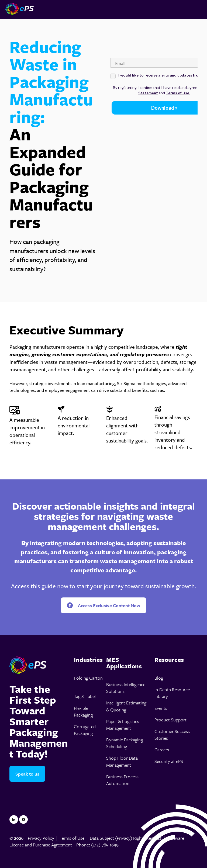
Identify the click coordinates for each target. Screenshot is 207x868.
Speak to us (27, 774)
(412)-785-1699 (105, 845)
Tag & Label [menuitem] (85, 696)
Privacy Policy (41, 838)
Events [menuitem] (161, 708)
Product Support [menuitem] (170, 720)
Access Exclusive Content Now (103, 605)
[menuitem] (88, 660)
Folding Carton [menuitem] (88, 678)
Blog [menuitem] (159, 678)
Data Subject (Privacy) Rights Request (126, 838)
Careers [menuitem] (162, 750)
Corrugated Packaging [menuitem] (85, 730)
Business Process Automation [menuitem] (122, 780)
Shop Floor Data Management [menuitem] (122, 761)
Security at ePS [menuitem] (169, 761)
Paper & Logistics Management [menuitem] (123, 725)
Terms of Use (72, 838)
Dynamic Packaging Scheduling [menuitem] (125, 743)
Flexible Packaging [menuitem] (83, 711)
